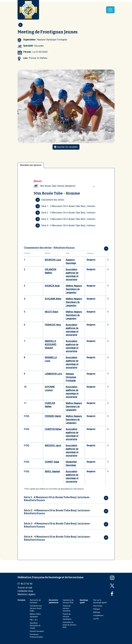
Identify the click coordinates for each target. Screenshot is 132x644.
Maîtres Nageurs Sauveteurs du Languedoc (74, 289)
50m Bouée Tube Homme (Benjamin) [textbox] (58, 186)
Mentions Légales (26, 594)
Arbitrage (97, 612)
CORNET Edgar (52, 462)
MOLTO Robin (51, 312)
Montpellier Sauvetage (71, 464)
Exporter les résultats (66, 147)
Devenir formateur (37, 631)
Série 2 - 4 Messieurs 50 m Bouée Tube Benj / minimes (65, 213)
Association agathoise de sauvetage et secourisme (72, 274)
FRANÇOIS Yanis (53, 325)
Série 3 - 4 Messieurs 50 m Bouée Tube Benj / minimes (65, 219)
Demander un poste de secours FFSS (69, 625)
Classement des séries (50, 200)
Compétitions (98, 615)
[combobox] (68, 186)
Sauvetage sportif (84, 601)
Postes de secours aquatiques (67, 617)
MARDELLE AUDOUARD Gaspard (51, 344)
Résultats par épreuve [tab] (31, 165)
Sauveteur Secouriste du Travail (35, 626)
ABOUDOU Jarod (53, 446)
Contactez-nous (25, 591)
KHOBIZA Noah (52, 286)
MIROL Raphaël (52, 472)
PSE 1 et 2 (34, 620)
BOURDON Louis (53, 260)
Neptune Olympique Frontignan (71, 377)
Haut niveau (98, 606)
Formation (21, 600)
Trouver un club (25, 588)
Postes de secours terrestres (67, 608)
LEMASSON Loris (53, 374)
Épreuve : (38, 181)
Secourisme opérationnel (53, 601)
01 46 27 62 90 (25, 584)
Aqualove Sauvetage (71, 261)
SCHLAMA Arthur (53, 299)
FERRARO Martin (53, 416)
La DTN (96, 619)
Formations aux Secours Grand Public (36, 608)
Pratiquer (97, 609)
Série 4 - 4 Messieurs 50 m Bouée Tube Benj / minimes (65, 226)
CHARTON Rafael (53, 429)
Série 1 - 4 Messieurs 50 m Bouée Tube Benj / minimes (65, 206)
